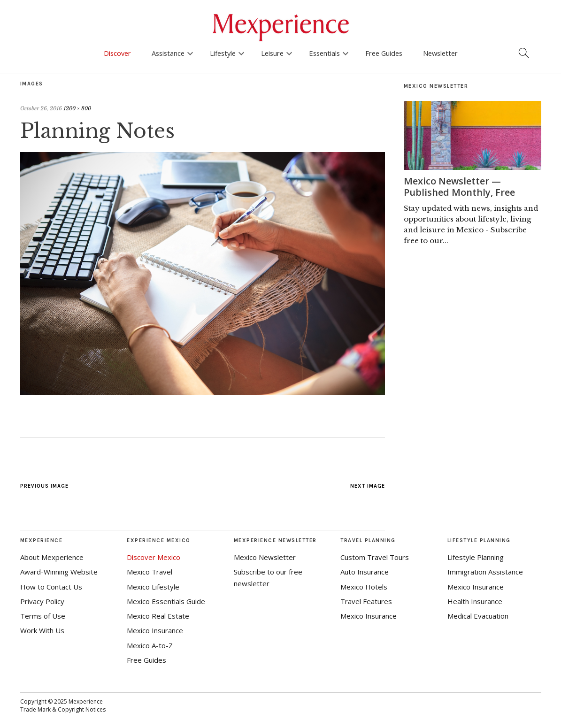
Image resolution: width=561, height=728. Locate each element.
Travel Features (366, 601)
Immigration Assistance (485, 572)
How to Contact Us (51, 587)
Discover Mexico (154, 557)
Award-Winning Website (59, 572)
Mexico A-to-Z (150, 645)
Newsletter (440, 53)
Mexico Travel (150, 572)
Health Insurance (475, 601)
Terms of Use (43, 616)
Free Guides (384, 53)
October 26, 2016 (41, 108)
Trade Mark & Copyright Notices (63, 709)
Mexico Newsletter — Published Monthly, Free (459, 187)
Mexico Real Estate (158, 616)
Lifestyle (223, 53)
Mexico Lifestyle (153, 587)
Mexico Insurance (155, 630)
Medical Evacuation (478, 616)
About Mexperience (52, 557)
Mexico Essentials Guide (166, 601)
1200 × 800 (77, 108)
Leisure (272, 53)
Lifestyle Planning (476, 557)
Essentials (324, 53)
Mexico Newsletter (265, 557)
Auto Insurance (365, 572)
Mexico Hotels (364, 587)
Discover (117, 53)
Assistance (168, 53)
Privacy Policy (42, 601)
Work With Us (42, 630)
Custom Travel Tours (375, 557)
